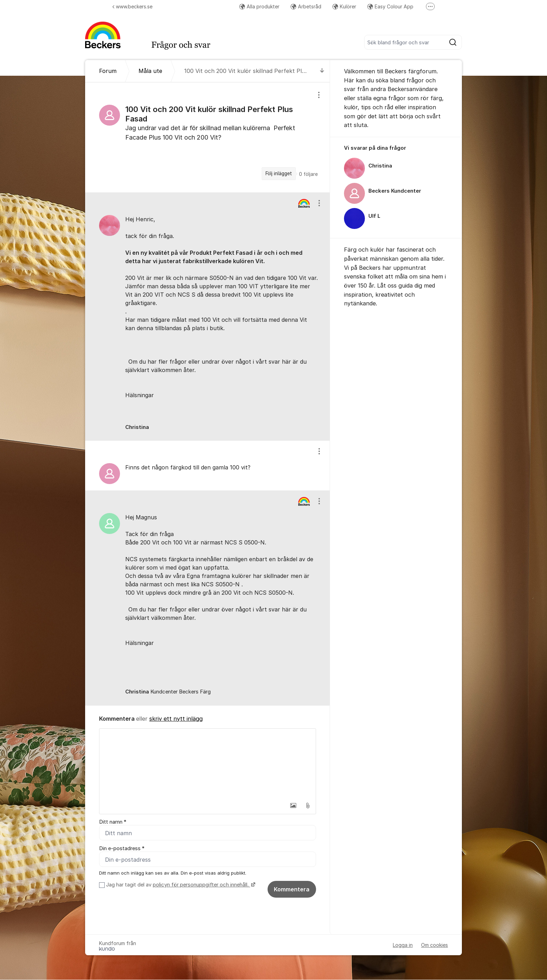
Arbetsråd (306, 6)
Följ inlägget (279, 173)
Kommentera (292, 890)
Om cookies (434, 945)
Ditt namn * (113, 822)
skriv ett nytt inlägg (176, 719)
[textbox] (208, 764)
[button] (293, 805)
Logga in (403, 945)
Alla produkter (259, 6)
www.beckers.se (132, 6)
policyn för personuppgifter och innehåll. (201, 885)
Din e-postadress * (122, 848)
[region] (208, 137)
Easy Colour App (390, 6)
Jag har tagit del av (180, 885)
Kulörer (344, 6)
